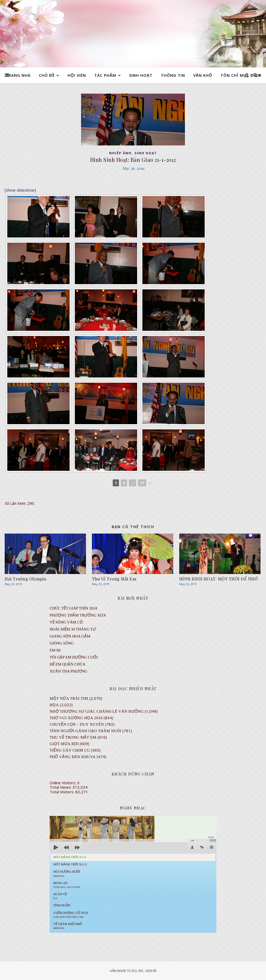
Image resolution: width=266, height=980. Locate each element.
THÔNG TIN (173, 75)
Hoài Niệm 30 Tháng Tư (73, 629)
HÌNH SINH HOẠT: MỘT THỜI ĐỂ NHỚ (219, 579)
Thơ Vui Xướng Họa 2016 (76, 718)
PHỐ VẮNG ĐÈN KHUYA (73, 757)
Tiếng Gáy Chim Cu (70, 750)
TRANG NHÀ (18, 75)
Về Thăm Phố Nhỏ (68, 926)
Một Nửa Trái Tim (69, 698)
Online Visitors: (63, 783)
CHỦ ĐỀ (47, 75)
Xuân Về (60, 896)
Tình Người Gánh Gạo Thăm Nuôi (85, 731)
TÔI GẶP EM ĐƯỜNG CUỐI (74, 657)
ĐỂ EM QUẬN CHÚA (68, 664)
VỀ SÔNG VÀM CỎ (66, 622)
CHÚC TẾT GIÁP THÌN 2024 (73, 608)
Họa (54, 705)
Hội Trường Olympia (25, 579)
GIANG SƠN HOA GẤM (70, 636)
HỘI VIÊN (77, 75)
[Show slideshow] (20, 190)
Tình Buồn (62, 905)
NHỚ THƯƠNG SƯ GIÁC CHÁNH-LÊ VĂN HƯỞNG (97, 711)
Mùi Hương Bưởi (67, 873)
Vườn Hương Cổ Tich (71, 915)
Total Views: (61, 787)
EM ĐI (55, 650)
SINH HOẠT (141, 75)
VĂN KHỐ (203, 75)
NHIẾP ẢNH (120, 153)
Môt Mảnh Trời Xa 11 (70, 864)
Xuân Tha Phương (68, 671)
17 (142, 483)
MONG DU (67, 885)
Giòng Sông (62, 643)
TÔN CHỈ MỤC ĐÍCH (241, 75)
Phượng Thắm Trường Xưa (78, 615)
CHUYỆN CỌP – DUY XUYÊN (77, 724)
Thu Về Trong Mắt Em (114, 579)
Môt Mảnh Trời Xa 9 (69, 857)
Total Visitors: (62, 792)
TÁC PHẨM (105, 75)
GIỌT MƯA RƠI (64, 744)
